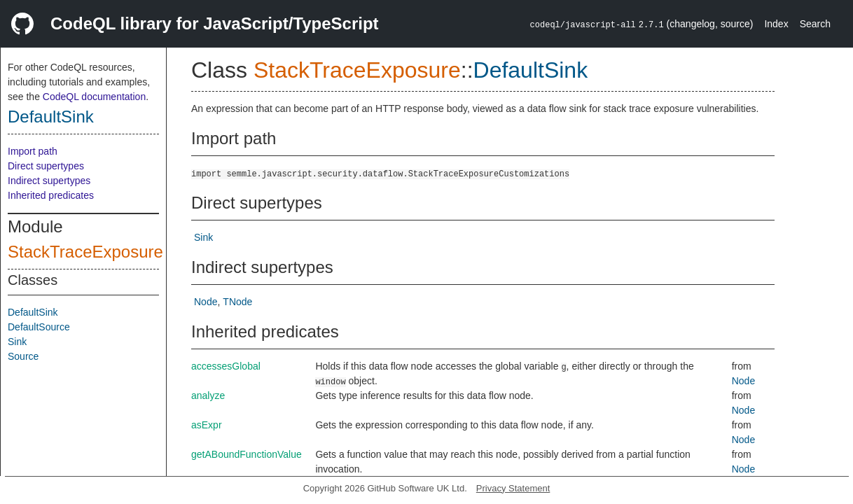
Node (206, 302)
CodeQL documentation (94, 97)
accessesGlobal (226, 366)
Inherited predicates (51, 195)
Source (23, 356)
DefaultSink (51, 117)
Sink (17, 342)
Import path (33, 151)
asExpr (207, 425)
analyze (208, 395)
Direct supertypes (46, 166)
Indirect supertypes (49, 181)
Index (776, 24)
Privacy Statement (513, 488)
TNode (237, 302)
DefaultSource (39, 327)
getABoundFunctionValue (247, 454)
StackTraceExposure (85, 252)
